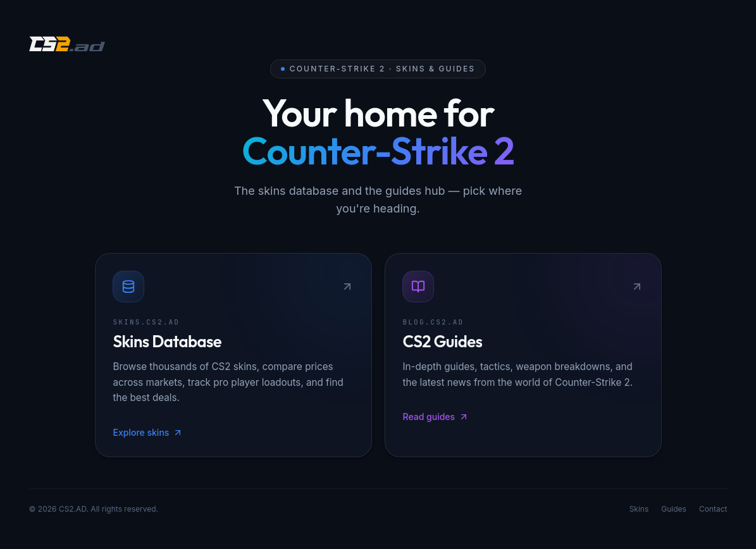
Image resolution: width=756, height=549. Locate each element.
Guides (674, 510)
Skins (639, 510)
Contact (713, 510)
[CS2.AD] (67, 46)
